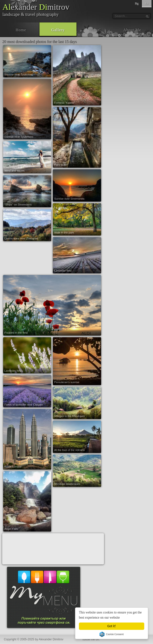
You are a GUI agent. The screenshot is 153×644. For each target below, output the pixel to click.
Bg (137, 3)
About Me (132, 30)
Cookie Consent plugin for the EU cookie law (112, 634)
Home (21, 30)
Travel (95, 30)
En (147, 3)
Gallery (58, 30)
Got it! (112, 626)
